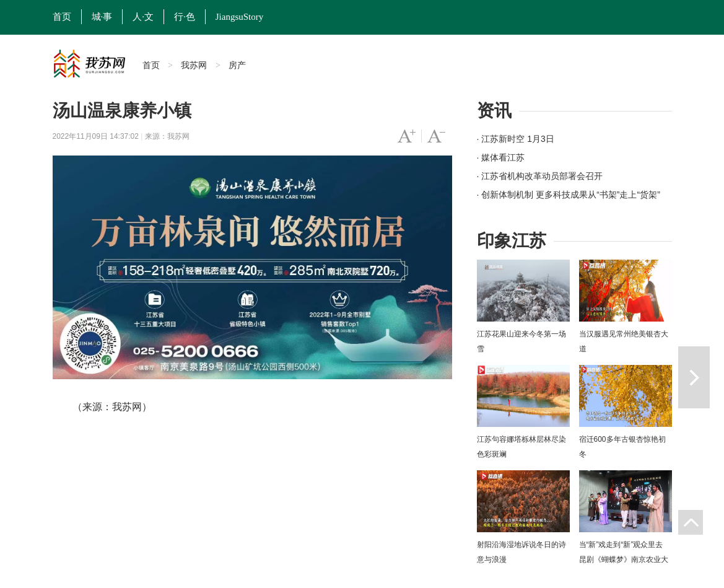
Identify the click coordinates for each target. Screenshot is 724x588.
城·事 (102, 17)
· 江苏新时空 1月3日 (516, 139)
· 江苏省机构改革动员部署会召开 (540, 176)
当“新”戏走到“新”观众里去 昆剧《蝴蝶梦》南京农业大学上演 (624, 559)
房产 (237, 65)
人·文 (143, 17)
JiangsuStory (240, 17)
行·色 (185, 17)
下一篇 (694, 377)
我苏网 (194, 65)
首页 (62, 17)
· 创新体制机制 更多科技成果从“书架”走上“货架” (569, 195)
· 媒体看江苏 (501, 157)
